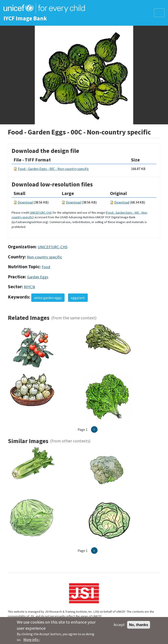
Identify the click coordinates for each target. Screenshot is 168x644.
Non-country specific (45, 257)
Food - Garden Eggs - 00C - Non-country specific (53, 169)
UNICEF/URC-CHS (41, 213)
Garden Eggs (38, 277)
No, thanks (139, 627)
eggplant (78, 298)
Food (46, 267)
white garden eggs (48, 298)
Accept (119, 627)
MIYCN (29, 287)
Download (25, 202)
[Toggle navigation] (159, 13)
